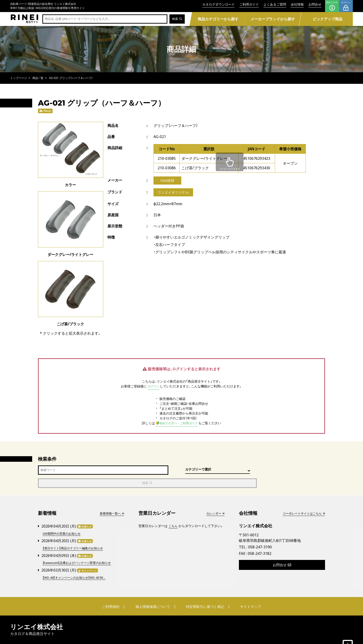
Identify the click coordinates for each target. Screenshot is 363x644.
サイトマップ (245, 592)
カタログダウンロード (219, 4)
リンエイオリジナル (174, 193)
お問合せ (315, 4)
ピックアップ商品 (328, 19)
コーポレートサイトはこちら (302, 500)
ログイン (346, 6)
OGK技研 (167, 181)
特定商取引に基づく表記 (203, 592)
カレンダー (215, 500)
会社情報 (297, 4)
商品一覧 (38, 78)
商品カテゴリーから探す (218, 19)
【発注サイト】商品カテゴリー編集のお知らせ (75, 535)
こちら (173, 513)
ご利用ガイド (249, 4)
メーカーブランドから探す (273, 19)
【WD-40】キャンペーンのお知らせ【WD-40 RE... (77, 563)
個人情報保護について (154, 592)
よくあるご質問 (275, 4)
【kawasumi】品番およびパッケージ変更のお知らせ (79, 549)
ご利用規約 (116, 592)
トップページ (19, 78)
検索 (177, 19)
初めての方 (332, 6)
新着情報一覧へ (111, 500)
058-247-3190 (260, 534)
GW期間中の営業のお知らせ (63, 520)
